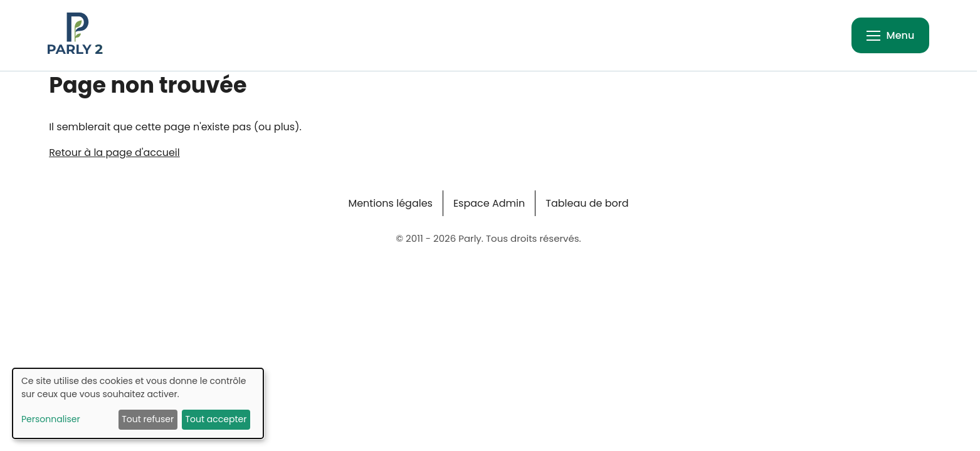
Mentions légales (390, 203)
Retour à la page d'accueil (114, 153)
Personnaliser (51, 419)
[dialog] (138, 403)
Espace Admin (489, 203)
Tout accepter (216, 419)
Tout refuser (148, 419)
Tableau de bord (587, 203)
